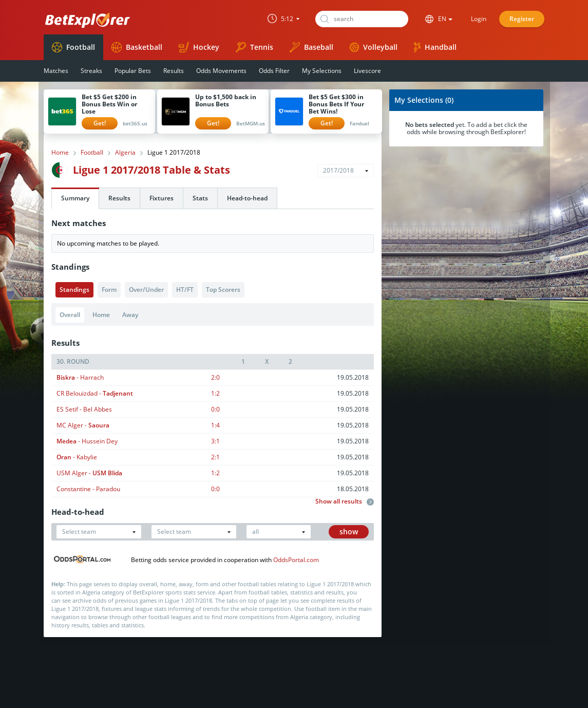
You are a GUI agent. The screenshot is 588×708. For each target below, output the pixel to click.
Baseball (311, 47)
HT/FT (185, 290)
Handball (435, 47)
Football (73, 47)
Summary (75, 198)
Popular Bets (133, 71)
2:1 (215, 457)
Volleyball (374, 47)
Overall (70, 315)
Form (109, 290)
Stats (200, 198)
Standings (74, 290)
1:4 (215, 425)
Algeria (125, 153)
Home (60, 153)
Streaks (91, 71)
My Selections (322, 71)
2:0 (215, 377)
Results (174, 71)
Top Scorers (223, 290)
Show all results (345, 501)
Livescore (367, 71)
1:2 (215, 393)
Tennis (254, 47)
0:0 (215, 409)
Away (130, 315)
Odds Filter (274, 71)
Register (522, 19)
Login (479, 19)
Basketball (137, 47)
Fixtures (162, 198)
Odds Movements (221, 71)
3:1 (215, 441)
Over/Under (146, 290)
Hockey (199, 47)
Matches (56, 71)
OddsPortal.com (296, 560)
